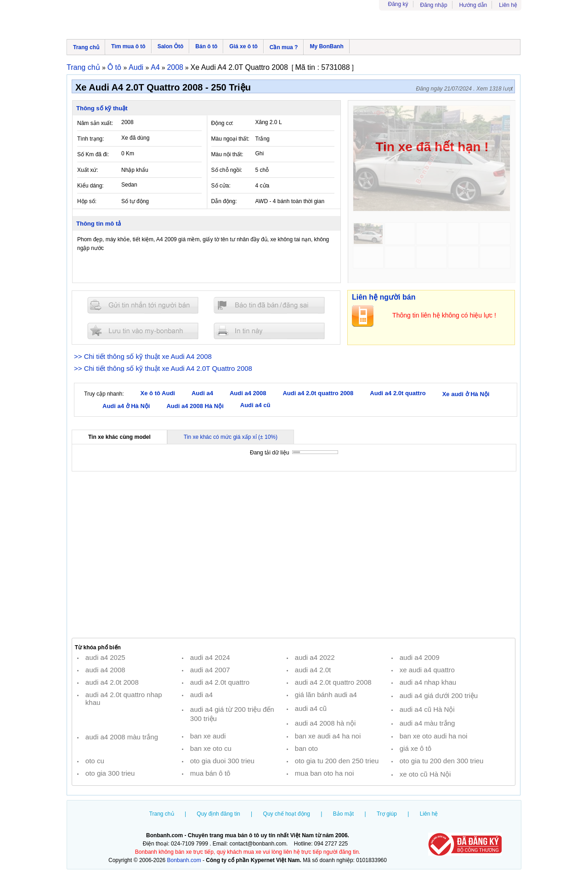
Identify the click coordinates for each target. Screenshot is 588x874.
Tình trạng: (90, 139)
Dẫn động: (224, 201)
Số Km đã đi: (93, 154)
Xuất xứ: (88, 170)
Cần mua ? (284, 47)
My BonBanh (326, 46)
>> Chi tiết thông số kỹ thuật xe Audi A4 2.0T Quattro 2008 (163, 368)
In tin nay (269, 331)
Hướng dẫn (473, 5)
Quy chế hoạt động (287, 814)
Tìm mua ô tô (128, 46)
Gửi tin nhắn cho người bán (143, 305)
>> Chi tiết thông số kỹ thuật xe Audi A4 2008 (143, 356)
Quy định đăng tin (218, 814)
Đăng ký (398, 4)
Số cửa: (221, 186)
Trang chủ (86, 47)
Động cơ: (223, 123)
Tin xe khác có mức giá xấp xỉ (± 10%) (231, 437)
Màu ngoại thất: (230, 139)
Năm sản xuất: (95, 123)
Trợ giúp (387, 814)
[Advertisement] (294, 555)
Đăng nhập (434, 5)
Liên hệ (508, 5)
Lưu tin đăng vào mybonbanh (143, 331)
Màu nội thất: (227, 154)
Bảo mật (343, 814)
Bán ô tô (206, 46)
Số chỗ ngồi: (227, 170)
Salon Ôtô (171, 46)
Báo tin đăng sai (269, 305)
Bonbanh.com (184, 860)
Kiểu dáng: (90, 186)
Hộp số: (87, 201)
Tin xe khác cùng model (119, 437)
